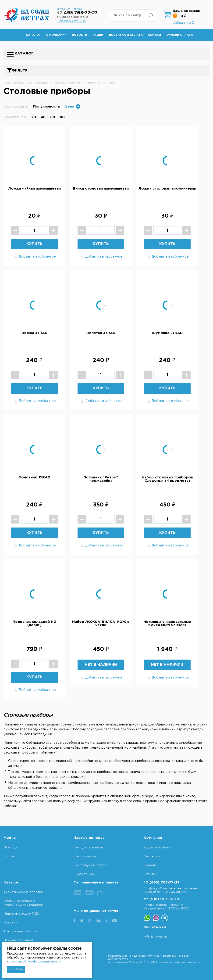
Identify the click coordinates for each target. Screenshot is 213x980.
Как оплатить (85, 856)
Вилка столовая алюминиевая (101, 188)
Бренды (150, 865)
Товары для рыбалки (21, 931)
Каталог (33, 35)
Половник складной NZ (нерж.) (34, 623)
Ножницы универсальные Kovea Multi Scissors (167, 623)
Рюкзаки (11, 922)
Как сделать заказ (89, 847)
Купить (34, 244)
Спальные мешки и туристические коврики (23, 903)
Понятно (16, 969)
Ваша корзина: (186, 11)
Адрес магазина (157, 847)
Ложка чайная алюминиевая (34, 188)
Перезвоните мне (71, 21)
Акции (98, 35)
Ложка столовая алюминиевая (167, 188)
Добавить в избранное (34, 257)
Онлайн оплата (180, 35)
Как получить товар (90, 865)
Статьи (9, 856)
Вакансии (152, 856)
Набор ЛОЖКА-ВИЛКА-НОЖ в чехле (101, 623)
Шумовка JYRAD (167, 333)
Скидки (154, 35)
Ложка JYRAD (34, 333)
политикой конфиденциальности (36, 962)
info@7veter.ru (155, 937)
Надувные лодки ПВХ (21, 913)
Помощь (10, 847)
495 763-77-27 (77, 13)
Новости (80, 35)
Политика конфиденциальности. (180, 962)
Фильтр (20, 70)
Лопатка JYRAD (101, 333)
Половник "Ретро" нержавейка (101, 479)
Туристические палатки (23, 892)
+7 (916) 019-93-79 (161, 899)
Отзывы (150, 874)
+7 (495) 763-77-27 (162, 882)
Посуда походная (18, 940)
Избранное (183, 23)
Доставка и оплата (126, 35)
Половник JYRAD (34, 477)
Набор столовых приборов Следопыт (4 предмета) (167, 479)
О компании (56, 35)
